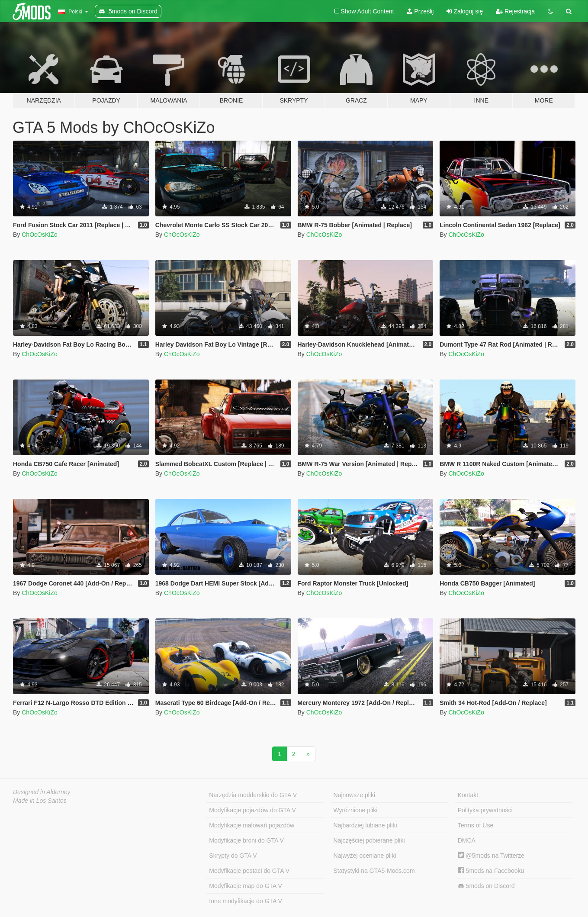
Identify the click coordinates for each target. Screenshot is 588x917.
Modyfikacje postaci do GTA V (249, 871)
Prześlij (420, 11)
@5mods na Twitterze (491, 856)
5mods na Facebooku (491, 871)
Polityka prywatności (485, 810)
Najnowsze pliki (354, 795)
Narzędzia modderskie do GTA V (253, 795)
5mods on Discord (486, 886)
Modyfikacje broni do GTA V (246, 840)
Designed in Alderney (42, 792)
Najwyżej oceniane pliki (365, 856)
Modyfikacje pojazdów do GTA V (252, 810)
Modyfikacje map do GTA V (246, 886)
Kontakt (468, 795)
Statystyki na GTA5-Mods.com (374, 871)
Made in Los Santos (40, 801)
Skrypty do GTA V (233, 856)
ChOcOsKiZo (39, 235)
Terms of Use (476, 825)
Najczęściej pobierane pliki (369, 840)
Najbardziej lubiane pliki (365, 825)
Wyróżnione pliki (356, 810)
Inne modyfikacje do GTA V (246, 901)
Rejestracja (515, 11)
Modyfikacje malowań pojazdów (252, 825)
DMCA (467, 840)
